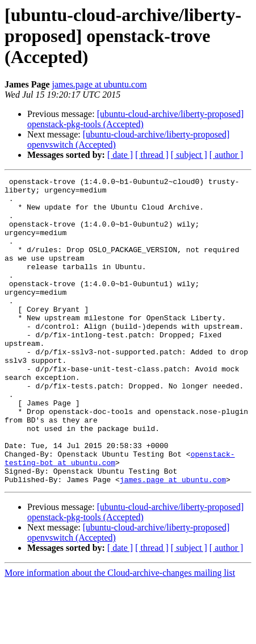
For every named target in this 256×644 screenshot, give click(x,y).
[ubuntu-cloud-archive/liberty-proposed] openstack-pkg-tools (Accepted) (135, 119)
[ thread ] (152, 155)
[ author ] (226, 155)
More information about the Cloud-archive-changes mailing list (120, 634)
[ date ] (120, 155)
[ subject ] (189, 155)
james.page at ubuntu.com (100, 84)
